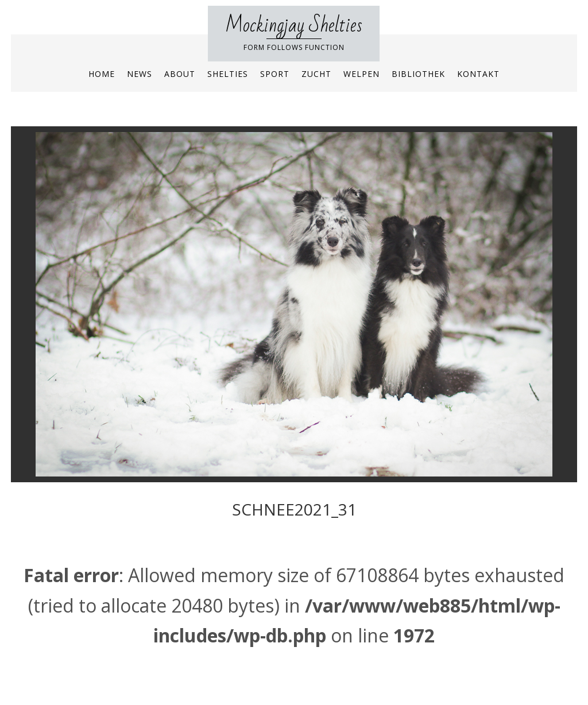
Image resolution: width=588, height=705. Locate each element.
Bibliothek (418, 74)
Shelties (228, 74)
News (140, 74)
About (180, 74)
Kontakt (478, 74)
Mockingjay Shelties (294, 26)
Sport (275, 74)
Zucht (316, 74)
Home (102, 74)
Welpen (361, 74)
